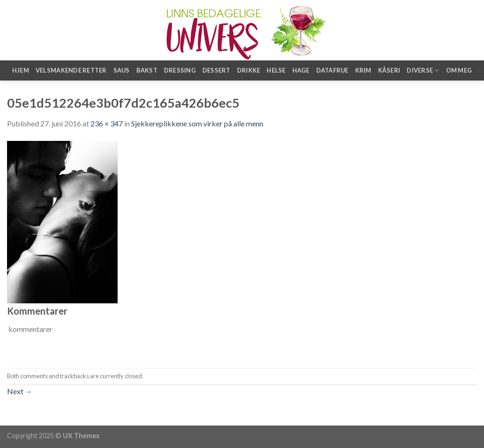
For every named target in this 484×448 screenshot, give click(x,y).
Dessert (216, 70)
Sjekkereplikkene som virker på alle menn (197, 123)
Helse (276, 70)
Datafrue (332, 70)
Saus (122, 70)
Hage (301, 70)
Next (20, 391)
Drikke (249, 70)
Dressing (180, 70)
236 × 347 (107, 123)
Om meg (459, 70)
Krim (363, 70)
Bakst (147, 70)
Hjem (21, 70)
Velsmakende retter (71, 70)
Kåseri (389, 70)
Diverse (423, 70)
